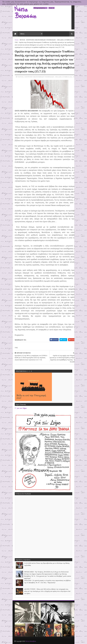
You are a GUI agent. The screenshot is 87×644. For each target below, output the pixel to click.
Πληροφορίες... (40, 8)
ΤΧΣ (16, 42)
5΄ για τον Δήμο (21, 408)
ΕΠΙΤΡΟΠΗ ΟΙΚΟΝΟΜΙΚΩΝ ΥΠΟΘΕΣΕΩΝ (41, 40)
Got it (52, 8)
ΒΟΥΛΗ (22, 40)
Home (17, 40)
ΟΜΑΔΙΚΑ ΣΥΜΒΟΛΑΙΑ (65, 40)
